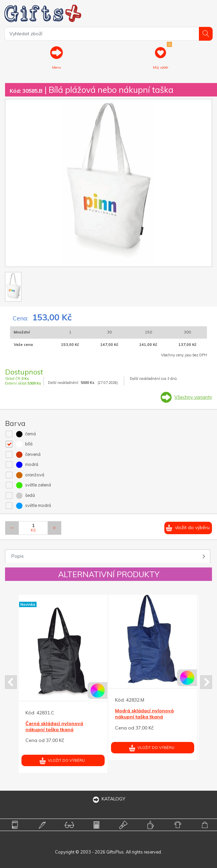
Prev (11, 682)
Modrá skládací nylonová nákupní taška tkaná (144, 714)
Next (206, 682)
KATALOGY (109, 799)
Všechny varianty (193, 397)
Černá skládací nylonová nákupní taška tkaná (54, 726)
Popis (18, 556)
